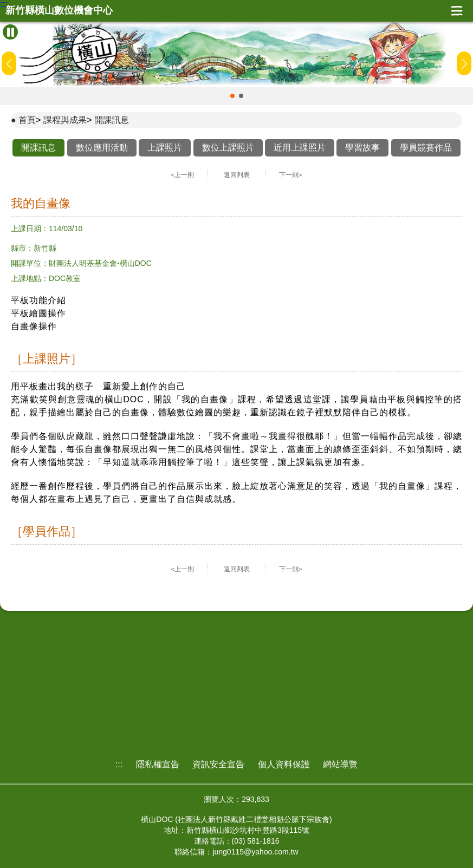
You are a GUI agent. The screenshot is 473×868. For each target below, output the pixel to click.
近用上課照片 (300, 148)
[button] (232, 96)
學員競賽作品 (426, 148)
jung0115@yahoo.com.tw (255, 852)
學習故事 (362, 148)
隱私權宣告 (158, 764)
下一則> (291, 175)
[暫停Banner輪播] (10, 32)
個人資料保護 (284, 764)
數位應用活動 (102, 148)
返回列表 (237, 175)
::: (4, 4)
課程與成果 (65, 120)
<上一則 (183, 175)
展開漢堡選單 (457, 11)
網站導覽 (340, 764)
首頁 (27, 120)
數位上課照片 (228, 148)
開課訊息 (112, 120)
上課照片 (165, 148)
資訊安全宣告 (218, 764)
